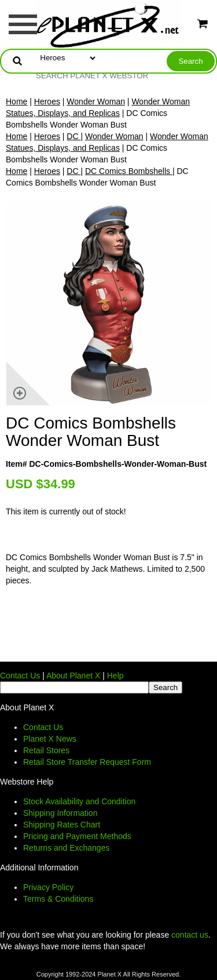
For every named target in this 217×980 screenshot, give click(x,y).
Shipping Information (60, 813)
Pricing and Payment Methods (77, 836)
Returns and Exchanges (66, 848)
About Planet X (73, 676)
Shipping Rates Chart (62, 825)
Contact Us (20, 676)
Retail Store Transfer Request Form (87, 762)
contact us (190, 935)
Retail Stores (46, 750)
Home (16, 101)
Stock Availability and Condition (79, 801)
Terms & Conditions (58, 899)
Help (115, 676)
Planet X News (50, 739)
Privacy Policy (48, 887)
